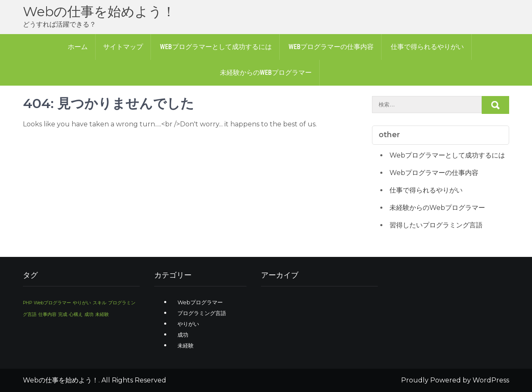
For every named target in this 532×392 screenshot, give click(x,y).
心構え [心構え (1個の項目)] (76, 314)
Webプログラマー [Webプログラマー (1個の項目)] (52, 303)
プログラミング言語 (202, 313)
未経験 (186, 345)
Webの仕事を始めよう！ (99, 11)
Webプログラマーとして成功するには (216, 47)
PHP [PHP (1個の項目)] (27, 303)
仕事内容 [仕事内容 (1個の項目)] (47, 314)
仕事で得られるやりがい (427, 47)
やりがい (188, 324)
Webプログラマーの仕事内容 (331, 47)
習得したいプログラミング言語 (436, 225)
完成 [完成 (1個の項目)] (63, 314)
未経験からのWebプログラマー (266, 73)
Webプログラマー (200, 302)
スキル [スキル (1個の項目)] (100, 303)
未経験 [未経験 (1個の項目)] (102, 314)
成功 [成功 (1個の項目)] (89, 314)
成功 (183, 335)
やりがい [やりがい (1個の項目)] (82, 303)
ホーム (78, 47)
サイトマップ (123, 47)
